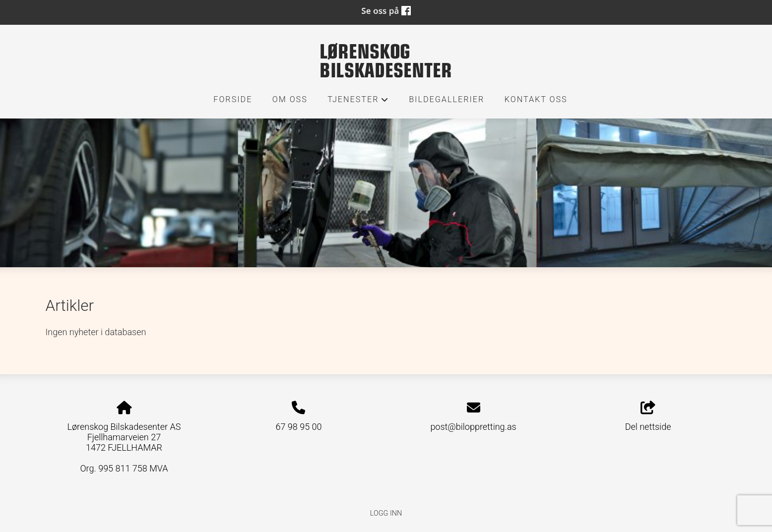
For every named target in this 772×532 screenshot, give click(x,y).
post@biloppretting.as (473, 427)
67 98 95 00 (298, 427)
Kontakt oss (536, 99)
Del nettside (648, 416)
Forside (233, 99)
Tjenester (358, 102)
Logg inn (386, 513)
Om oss (290, 99)
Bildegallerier (447, 99)
